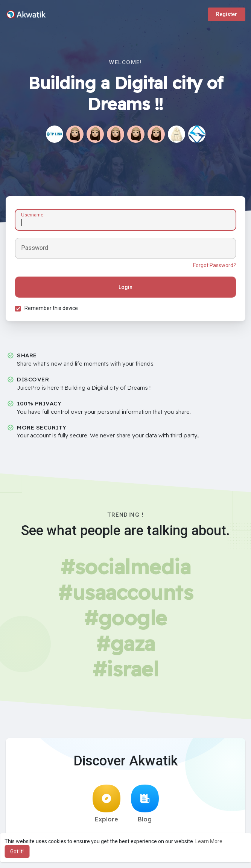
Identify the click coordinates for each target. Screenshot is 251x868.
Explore (106, 804)
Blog (145, 804)
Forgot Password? (214, 265)
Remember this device (51, 308)
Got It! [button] (17, 851)
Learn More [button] (209, 841)
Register (227, 14)
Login (125, 287)
